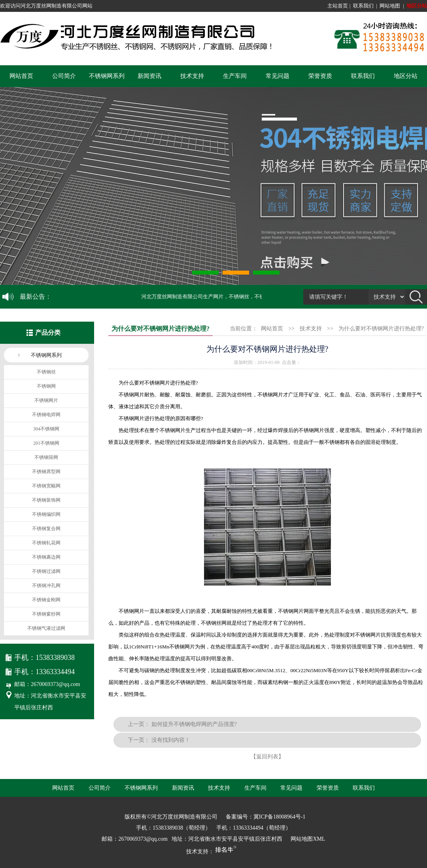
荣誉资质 (320, 76)
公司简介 (64, 76)
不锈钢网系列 (107, 76)
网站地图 (390, 6)
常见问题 (278, 76)
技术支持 (192, 76)
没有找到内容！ (171, 740)
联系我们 (363, 6)
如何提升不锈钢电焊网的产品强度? (194, 724)
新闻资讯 (149, 76)
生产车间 (235, 76)
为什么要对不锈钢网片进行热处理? (381, 329)
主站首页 (338, 6)
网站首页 (21, 76)
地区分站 (417, 6)
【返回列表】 (267, 757)
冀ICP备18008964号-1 (279, 817)
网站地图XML (308, 839)
